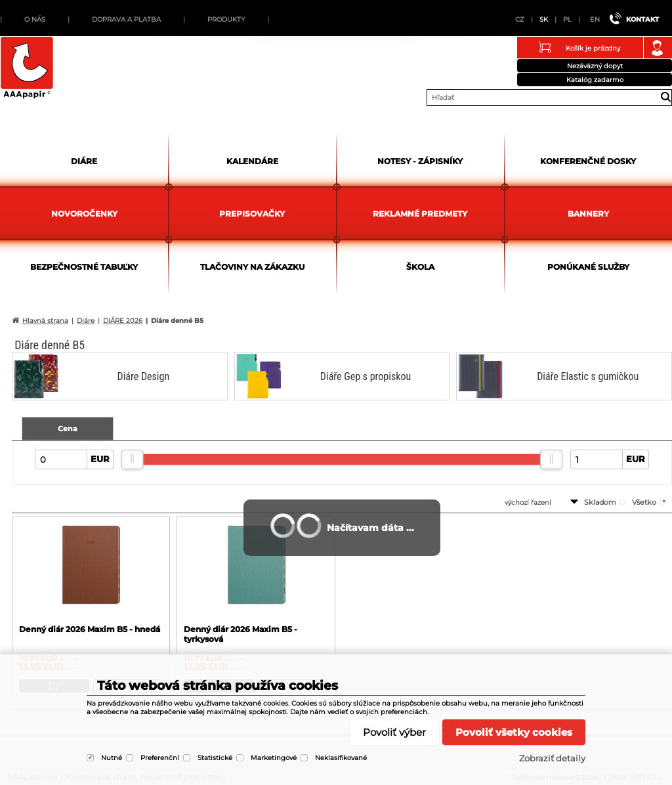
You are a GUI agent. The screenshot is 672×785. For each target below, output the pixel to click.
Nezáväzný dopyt (595, 66)
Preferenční (160, 758)
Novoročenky (84, 214)
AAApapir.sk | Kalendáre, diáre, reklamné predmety (27, 68)
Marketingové (274, 758)
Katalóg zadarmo (595, 80)
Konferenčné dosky (588, 161)
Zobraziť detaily (552, 758)
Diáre (84, 161)
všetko (644, 502)
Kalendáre (252, 161)
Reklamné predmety (420, 214)
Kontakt (642, 19)
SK (544, 19)
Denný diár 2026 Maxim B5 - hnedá (90, 629)
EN (595, 19)
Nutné (112, 758)
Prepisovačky (252, 214)
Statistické (215, 758)
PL (567, 19)
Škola (420, 267)
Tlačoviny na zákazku (252, 267)
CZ (520, 19)
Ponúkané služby (588, 267)
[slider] (133, 459)
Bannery (588, 214)
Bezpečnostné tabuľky (84, 267)
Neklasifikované (341, 758)
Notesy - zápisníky (420, 161)
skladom (600, 502)
